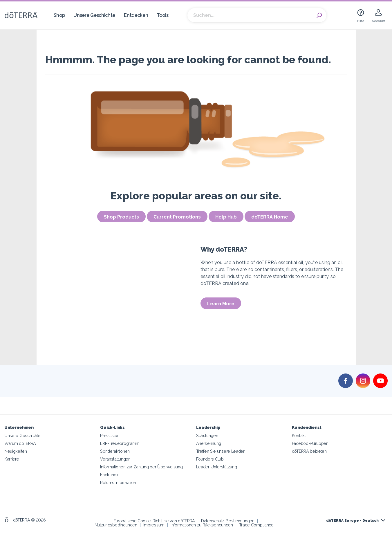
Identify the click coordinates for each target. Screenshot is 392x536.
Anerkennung (209, 443)
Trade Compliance (256, 525)
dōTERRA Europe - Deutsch (352, 521)
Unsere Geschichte (94, 15)
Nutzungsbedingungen (116, 525)
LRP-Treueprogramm (120, 443)
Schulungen (207, 435)
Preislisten (110, 435)
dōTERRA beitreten (309, 451)
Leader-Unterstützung (217, 467)
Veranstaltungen (115, 459)
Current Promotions (177, 217)
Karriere (12, 459)
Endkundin (110, 475)
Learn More (221, 304)
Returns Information (118, 482)
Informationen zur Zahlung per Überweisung (141, 467)
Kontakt (299, 435)
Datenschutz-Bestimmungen (228, 521)
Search (319, 15)
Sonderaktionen (115, 451)
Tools (162, 15)
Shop (59, 15)
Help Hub (226, 217)
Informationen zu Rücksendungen (202, 525)
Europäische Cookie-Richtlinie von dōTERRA (154, 521)
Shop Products (121, 217)
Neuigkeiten (16, 451)
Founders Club (210, 459)
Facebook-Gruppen (310, 443)
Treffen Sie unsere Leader (220, 451)
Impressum (154, 525)
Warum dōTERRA (20, 443)
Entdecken (136, 15)
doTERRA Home (270, 217)
